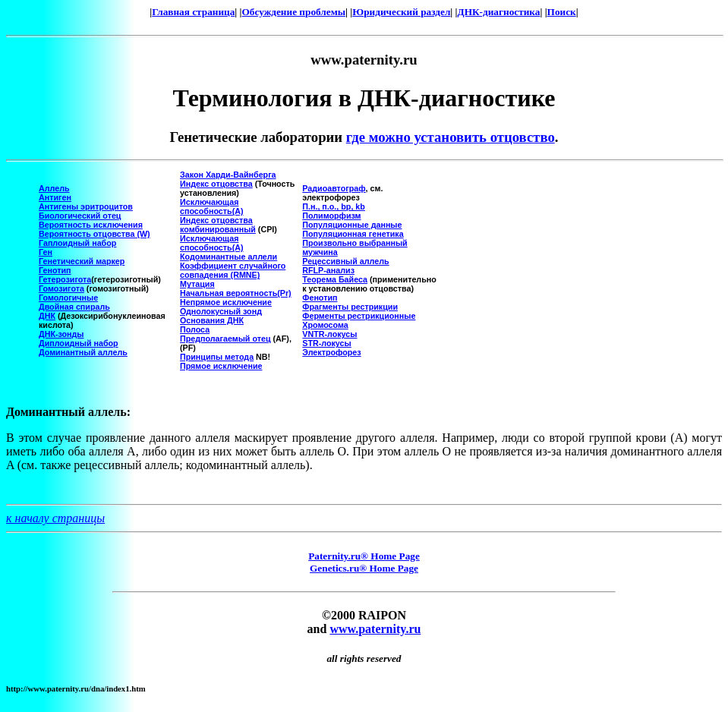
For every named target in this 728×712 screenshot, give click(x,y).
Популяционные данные (352, 225)
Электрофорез (331, 352)
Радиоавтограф (334, 188)
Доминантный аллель (83, 352)
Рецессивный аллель (345, 261)
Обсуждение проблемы (294, 12)
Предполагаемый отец (225, 339)
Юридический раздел (401, 12)
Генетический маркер (82, 261)
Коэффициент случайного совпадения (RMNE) (233, 270)
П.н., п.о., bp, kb (334, 206)
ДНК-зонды (61, 334)
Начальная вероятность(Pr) (236, 293)
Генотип (55, 270)
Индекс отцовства (216, 184)
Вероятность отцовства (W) (95, 234)
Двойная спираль (74, 307)
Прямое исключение (221, 366)
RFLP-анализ (328, 270)
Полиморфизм (331, 216)
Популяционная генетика (353, 234)
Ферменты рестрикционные (359, 316)
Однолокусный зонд (221, 311)
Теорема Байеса (335, 279)
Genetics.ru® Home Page (364, 568)
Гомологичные (68, 298)
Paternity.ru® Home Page (364, 556)
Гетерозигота (65, 279)
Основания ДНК (212, 320)
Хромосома (325, 325)
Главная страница (193, 12)
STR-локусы (326, 343)
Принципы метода (217, 357)
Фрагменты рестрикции (350, 307)
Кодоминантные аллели (228, 257)
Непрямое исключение (226, 302)
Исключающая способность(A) (212, 206)
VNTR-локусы (329, 334)
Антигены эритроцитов (86, 206)
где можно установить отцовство (451, 137)
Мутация (197, 284)
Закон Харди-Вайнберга (228, 175)
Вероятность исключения (91, 225)
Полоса (195, 329)
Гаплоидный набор (77, 243)
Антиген (55, 197)
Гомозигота (61, 288)
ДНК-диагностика (499, 12)
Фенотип (320, 298)
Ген (46, 252)
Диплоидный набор (79, 343)
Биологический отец (80, 216)
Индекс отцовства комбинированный (218, 225)
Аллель (54, 188)
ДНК (47, 316)
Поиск (562, 12)
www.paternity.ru (375, 629)
